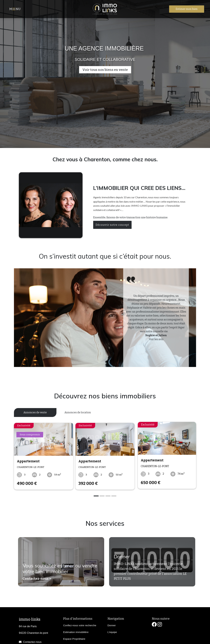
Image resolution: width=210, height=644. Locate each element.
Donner (121, 557)
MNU (15, 9)
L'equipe (112, 630)
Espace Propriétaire (74, 637)
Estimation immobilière (76, 630)
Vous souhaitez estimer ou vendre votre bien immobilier (56, 568)
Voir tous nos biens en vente (105, 70)
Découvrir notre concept (112, 225)
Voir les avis (156, 339)
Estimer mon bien (187, 9)
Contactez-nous (32, 640)
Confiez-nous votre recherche (80, 624)
